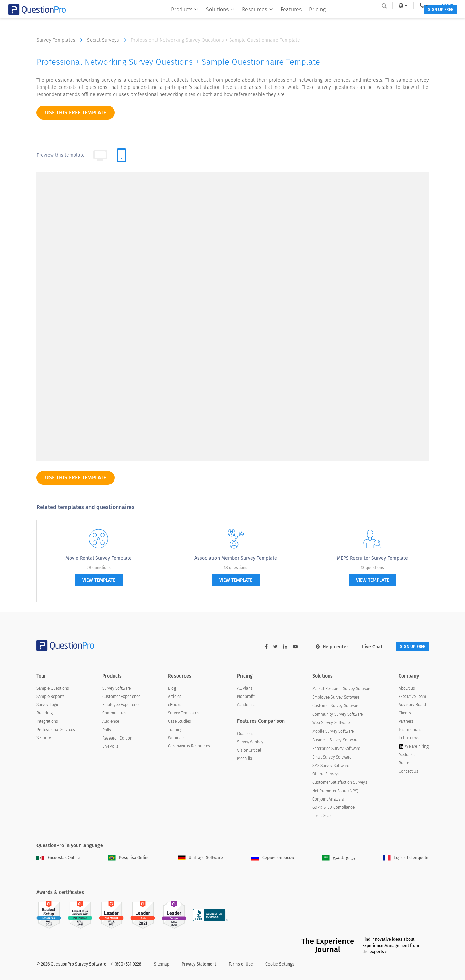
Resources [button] (252, 19)
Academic (246, 706)
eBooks (175, 706)
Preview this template (61, 155)
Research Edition (117, 739)
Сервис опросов (273, 859)
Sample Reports (51, 698)
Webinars (176, 739)
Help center (322, 647)
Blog (172, 689)
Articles (175, 698)
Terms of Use (241, 965)
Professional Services (56, 731)
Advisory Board (412, 706)
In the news (409, 739)
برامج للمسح (338, 859)
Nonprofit (246, 698)
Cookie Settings (280, 965)
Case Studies (179, 722)
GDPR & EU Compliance (333, 808)
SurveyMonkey (250, 743)
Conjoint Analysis (328, 800)
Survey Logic (48, 706)
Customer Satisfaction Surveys (340, 783)
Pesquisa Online (129, 859)
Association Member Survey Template (236, 558)
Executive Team (412, 698)
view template (99, 580)
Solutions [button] (215, 19)
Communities (114, 714)
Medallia (245, 760)
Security (44, 739)
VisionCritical (249, 751)
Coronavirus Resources (189, 747)
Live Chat (362, 647)
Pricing (312, 19)
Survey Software (117, 689)
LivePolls (110, 747)
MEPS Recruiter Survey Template (372, 558)
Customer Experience (121, 698)
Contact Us (409, 772)
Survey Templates (61, 40)
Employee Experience (121, 706)
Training (175, 731)
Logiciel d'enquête (406, 859)
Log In (420, 6)
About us (407, 689)
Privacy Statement (199, 965)
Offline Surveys (326, 775)
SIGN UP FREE (407, 20)
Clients (405, 714)
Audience (111, 722)
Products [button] (179, 19)
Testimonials (410, 731)
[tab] (121, 155)
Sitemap (162, 965)
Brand (404, 764)
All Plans (245, 689)
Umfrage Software (200, 859)
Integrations (47, 722)
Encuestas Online (58, 859)
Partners (406, 722)
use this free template (76, 112)
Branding (45, 714)
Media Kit (407, 756)
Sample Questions (53, 689)
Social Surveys (108, 40)
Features (286, 19)
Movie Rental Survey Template (99, 558)
